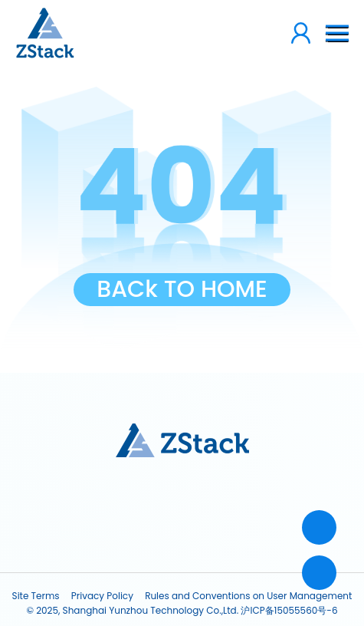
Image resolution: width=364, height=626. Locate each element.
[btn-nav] (337, 33)
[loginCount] (256, 33)
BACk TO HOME (182, 289)
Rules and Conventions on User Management (248, 596)
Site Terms (36, 596)
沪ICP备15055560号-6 (289, 610)
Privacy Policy (102, 596)
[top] (319, 573)
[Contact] (319, 527)
